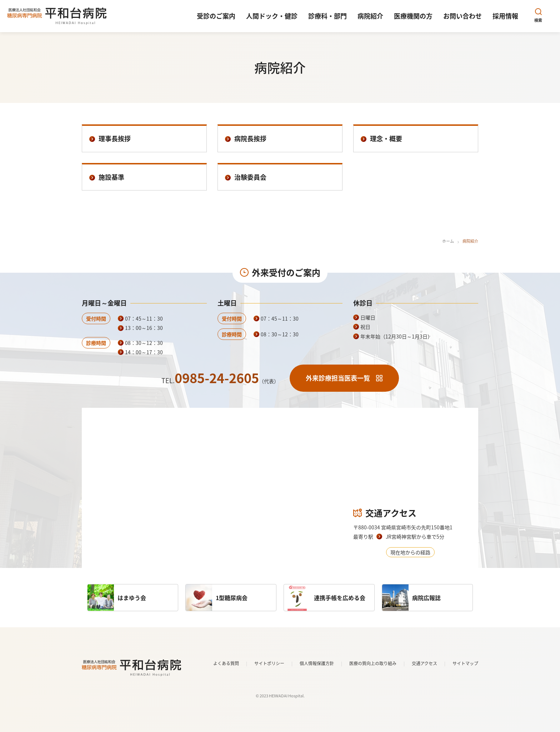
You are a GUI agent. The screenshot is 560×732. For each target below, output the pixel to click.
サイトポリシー (269, 663)
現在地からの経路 (410, 552)
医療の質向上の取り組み (373, 663)
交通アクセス (424, 663)
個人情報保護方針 (317, 663)
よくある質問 (226, 663)
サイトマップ (465, 663)
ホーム (448, 241)
